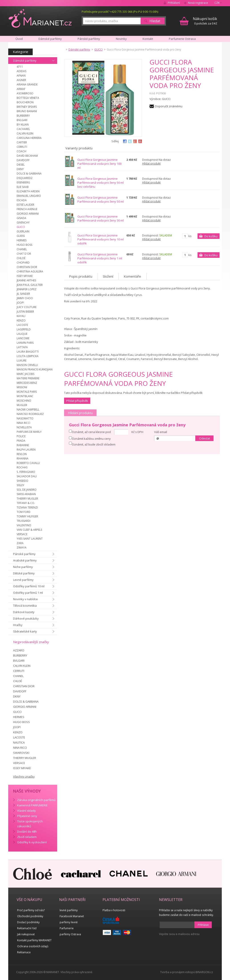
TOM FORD (24, 512)
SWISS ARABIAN (26, 494)
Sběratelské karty (25, 631)
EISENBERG (23, 182)
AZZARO (19, 650)
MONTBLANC (25, 396)
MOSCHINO (24, 401)
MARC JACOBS (25, 374)
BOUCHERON (25, 102)
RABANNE (23, 445)
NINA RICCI (23, 423)
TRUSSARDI (24, 521)
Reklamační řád (27, 928)
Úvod (19, 39)
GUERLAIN (23, 231)
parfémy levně (69, 922)
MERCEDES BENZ (27, 383)
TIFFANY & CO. (26, 503)
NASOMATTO (25, 418)
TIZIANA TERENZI (27, 507)
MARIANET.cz (40, 18)
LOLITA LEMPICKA (28, 356)
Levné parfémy (23, 580)
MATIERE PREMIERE (28, 378)
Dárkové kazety (24, 612)
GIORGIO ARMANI (28, 214)
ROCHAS (22, 467)
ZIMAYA (22, 548)
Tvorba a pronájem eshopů (178, 972)
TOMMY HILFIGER (27, 516)
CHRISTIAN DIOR (27, 267)
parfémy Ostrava (70, 934)
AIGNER (21, 80)
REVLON (22, 454)
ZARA (20, 543)
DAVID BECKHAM (27, 156)
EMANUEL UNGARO (29, 196)
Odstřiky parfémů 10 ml (29, 586)
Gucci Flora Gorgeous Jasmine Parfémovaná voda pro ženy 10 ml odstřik (101, 239)
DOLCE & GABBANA (29, 174)
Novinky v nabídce (25, 599)
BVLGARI (22, 120)
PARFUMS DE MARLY (29, 432)
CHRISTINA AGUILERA (30, 271)
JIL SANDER (23, 294)
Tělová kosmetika (25, 606)
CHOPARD (23, 263)
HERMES (22, 240)
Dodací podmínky (28, 922)
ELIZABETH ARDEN (28, 191)
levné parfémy (69, 910)
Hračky (18, 625)
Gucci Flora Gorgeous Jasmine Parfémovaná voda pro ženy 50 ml (101, 199)
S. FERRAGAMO (26, 472)
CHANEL (22, 249)
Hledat (155, 21)
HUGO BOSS (24, 245)
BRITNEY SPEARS (27, 107)
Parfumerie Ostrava (182, 39)
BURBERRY (23, 116)
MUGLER (22, 405)
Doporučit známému (169, 106)
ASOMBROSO (25, 93)
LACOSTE (22, 325)
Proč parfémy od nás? (31, 910)
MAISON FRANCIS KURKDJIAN (35, 369)
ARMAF (21, 89)
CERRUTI (22, 147)
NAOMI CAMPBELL (28, 410)
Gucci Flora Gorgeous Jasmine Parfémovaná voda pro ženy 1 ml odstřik (100, 258)
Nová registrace (198, 3)
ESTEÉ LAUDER (25, 205)
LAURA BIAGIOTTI (28, 352)
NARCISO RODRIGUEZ (30, 414)
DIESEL (21, 165)
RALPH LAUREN (26, 450)
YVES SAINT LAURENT (30, 539)
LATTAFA (22, 347)
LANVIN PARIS (25, 343)
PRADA (21, 441)
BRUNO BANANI (27, 111)
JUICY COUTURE (27, 307)
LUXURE (22, 361)
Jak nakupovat (26, 934)
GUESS (21, 236)
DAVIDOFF (23, 160)
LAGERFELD (24, 329)
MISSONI (22, 387)
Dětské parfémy (24, 573)
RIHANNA (23, 458)
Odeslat (205, 438)
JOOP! (20, 303)
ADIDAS (21, 71)
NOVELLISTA (24, 427)
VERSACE (22, 534)
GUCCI (21, 227)
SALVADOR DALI (27, 476)
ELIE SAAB (23, 187)
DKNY (20, 169)
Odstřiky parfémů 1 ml (28, 593)
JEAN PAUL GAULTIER (30, 285)
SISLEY (20, 485)
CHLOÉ (21, 258)
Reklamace (24, 952)
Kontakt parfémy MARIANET (34, 940)
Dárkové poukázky (26, 618)
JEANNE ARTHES (26, 280)
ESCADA (22, 200)
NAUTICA (19, 742)
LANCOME (23, 338)
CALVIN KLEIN (25, 133)
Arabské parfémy (25, 560)
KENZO (21, 320)
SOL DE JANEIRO (27, 490)
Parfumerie (67, 928)
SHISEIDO (22, 481)
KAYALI (21, 316)
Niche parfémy (23, 567)
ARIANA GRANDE (27, 84)
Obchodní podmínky (30, 916)
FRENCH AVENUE (27, 209)
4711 (20, 67)
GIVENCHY (23, 223)
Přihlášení (174, 3)
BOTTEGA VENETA (28, 98)
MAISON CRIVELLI (27, 365)
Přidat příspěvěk (77, 401)
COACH (21, 151)
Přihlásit (203, 925)
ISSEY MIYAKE (25, 276)
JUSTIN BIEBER (25, 312)
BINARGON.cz (204, 972)
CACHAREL (23, 129)
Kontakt (148, 39)
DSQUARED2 (25, 178)
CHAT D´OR (24, 254)
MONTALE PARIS (27, 392)
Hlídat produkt (151, 164)
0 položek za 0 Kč (205, 21)
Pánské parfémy (24, 554)
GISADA (21, 218)
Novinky (121, 39)
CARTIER (22, 142)
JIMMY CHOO (25, 298)
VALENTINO (24, 525)
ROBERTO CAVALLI (28, 463)
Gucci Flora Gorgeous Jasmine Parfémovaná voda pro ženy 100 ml (99, 164)
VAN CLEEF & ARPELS (29, 530)
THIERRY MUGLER (27, 499)
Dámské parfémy (25, 61)
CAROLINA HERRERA (29, 138)
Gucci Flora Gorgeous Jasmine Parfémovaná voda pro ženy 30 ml (101, 218)
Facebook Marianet (72, 916)
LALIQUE (22, 334)
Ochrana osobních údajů (33, 946)
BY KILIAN (23, 125)
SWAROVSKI (21, 753)
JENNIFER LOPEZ (27, 289)
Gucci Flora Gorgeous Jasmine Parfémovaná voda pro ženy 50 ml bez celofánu (101, 183)
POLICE (21, 436)
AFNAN (21, 76)
